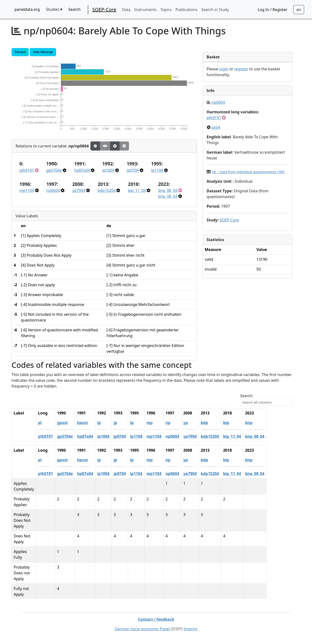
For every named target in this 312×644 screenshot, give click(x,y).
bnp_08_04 (168, 190)
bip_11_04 (137, 190)
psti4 (216, 127)
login (224, 69)
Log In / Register (273, 10)
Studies (54, 9)
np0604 (53, 190)
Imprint (191, 629)
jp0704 (133, 170)
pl (66, 423)
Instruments (145, 10)
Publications (186, 10)
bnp (275, 423)
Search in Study (215, 10)
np (248, 172)
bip (252, 423)
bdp (230, 423)
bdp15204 (107, 190)
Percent (20, 52)
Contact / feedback (156, 619)
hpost (108, 423)
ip (125, 423)
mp (175, 423)
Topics (166, 10)
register (241, 69)
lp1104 (157, 170)
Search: (247, 396)
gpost (88, 423)
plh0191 (27, 170)
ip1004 (108, 170)
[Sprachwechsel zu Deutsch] (299, 10)
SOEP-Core (104, 9)
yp (211, 423)
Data (126, 10)
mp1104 (27, 190)
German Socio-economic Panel (142, 629)
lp (158, 423)
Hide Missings (43, 52)
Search (74, 9)
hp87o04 (82, 170)
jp (141, 423)
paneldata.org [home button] (27, 9)
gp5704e (54, 170)
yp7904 (79, 190)
